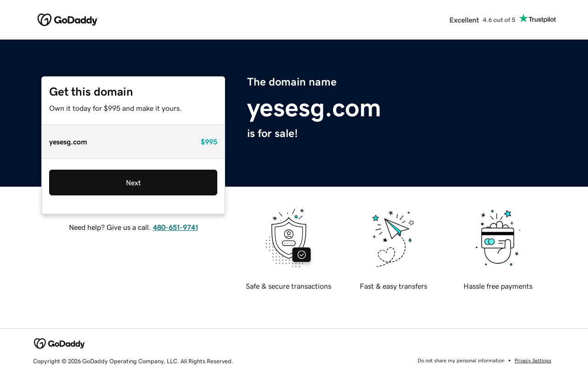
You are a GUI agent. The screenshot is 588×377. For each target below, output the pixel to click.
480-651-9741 (175, 227)
